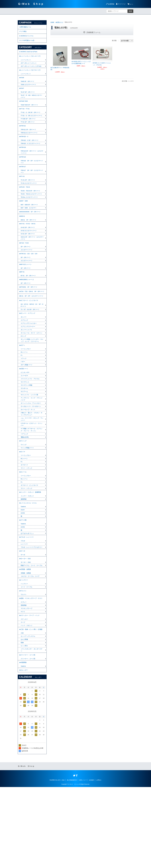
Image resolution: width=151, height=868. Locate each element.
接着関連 (24, 557)
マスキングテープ (27, 683)
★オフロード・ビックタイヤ (29, 339)
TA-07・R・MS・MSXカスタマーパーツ (32, 105)
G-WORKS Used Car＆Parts (29, 55)
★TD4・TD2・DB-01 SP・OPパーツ (32, 327)
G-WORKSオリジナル (27, 38)
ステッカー (25, 695)
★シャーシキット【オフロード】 (31, 76)
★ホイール (23, 527)
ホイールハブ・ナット (28, 459)
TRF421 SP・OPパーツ (29, 145)
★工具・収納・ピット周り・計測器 (32, 706)
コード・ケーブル (27, 659)
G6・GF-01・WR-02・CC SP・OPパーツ (31, 344)
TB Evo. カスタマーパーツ (30, 220)
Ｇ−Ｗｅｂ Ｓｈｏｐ (31, 4)
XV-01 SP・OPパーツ (28, 261)
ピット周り (25, 723)
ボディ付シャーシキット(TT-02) (32, 72)
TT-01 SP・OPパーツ (28, 136)
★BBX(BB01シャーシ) (27, 312)
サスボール (25, 437)
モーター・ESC (26, 629)
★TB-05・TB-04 (25, 209)
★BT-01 (22, 304)
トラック (24, 404)
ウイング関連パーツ (28, 501)
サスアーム (25, 440)
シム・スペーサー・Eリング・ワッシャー (32, 469)
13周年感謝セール (26, 27)
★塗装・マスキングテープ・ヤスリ (32, 672)
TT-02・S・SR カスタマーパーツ (31, 128)
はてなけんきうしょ (28, 594)
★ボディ (22, 390)
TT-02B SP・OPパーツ (29, 133)
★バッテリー (24, 651)
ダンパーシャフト (27, 371)
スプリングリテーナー (28, 368)
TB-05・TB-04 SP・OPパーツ (31, 213)
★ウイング (23, 493)
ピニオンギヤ (25, 420)
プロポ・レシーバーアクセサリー (31, 611)
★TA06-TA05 (24, 111)
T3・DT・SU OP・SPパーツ (31, 349)
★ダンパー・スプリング (28, 353)
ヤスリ (23, 686)
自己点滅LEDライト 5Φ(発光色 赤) (60, 69)
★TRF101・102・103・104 (29, 283)
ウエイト (24, 667)
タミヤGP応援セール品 (27, 43)
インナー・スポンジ (28, 553)
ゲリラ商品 (23, 33)
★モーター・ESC (25, 625)
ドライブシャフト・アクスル (31, 427)
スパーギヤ (25, 423)
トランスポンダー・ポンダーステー (31, 728)
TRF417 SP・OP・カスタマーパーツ (32, 192)
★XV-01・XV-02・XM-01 (28, 250)
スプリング (25, 361)
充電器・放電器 (26, 643)
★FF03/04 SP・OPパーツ (29, 321)
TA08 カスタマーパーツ (29, 92)
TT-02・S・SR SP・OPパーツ (31, 124)
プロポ (23, 603)
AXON (23, 572)
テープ (23, 698)
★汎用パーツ (60, 22)
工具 (22, 710)
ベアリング (25, 485)
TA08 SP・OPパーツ (28, 89)
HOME (52, 22)
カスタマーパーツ (27, 279)
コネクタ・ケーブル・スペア (31, 647)
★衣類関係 (23, 742)
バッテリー (25, 655)
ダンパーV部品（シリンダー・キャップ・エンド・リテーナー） (32, 385)
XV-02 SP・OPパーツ (28, 254)
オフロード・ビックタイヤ (30, 541)
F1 (22, 401)
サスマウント (25, 430)
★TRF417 (23, 186)
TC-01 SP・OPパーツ (28, 201)
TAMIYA (23, 565)
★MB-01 (22, 242)
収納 (22, 720)
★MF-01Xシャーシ (26, 295)
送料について (83, 861)
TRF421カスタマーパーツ (30, 148)
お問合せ (99, 861)
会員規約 (92, 861)
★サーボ (22, 616)
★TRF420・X (24, 152)
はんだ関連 (25, 717)
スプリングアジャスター (29, 364)
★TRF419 (23, 164)
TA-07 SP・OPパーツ (28, 101)
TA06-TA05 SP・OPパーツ (30, 115)
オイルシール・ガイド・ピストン (31, 376)
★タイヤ (22, 505)
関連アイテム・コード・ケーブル (31, 634)
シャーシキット (26, 65)
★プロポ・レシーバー (27, 599)
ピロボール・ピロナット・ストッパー (31, 475)
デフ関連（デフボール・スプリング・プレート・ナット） (31, 481)
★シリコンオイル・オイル (29, 561)
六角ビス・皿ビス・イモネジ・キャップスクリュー (31, 464)
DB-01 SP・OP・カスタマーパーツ (32, 334)
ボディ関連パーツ (27, 411)
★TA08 (22, 85)
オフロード (25, 519)
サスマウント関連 (27, 433)
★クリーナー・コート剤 (28, 733)
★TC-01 (22, 197)
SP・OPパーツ (26, 275)
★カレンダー (24, 751)
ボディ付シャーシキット (29, 68)
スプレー (24, 676)
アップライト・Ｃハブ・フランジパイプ (31, 448)
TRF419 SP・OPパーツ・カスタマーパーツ (32, 170)
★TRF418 (23, 175)
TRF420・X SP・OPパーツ (30, 157)
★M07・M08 (24, 224)
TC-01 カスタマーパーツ (29, 205)
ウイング (24, 497)
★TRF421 (23, 140)
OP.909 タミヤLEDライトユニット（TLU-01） (102, 64)
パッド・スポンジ (27, 701)
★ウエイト (23, 663)
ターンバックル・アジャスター (31, 453)
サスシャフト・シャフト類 (30, 443)
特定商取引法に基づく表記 (57, 861)
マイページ (121, 4)
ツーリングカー (26, 394)
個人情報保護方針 (72, 861)
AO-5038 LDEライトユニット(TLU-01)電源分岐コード (81, 62)
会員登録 (110, 4)
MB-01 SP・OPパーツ (29, 246)
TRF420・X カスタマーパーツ (31, 160)
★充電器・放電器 (25, 639)
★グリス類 (23, 580)
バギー (23, 408)
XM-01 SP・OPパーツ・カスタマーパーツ (31, 266)
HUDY (23, 569)
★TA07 (22, 97)
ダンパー (24, 358)
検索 (130, 11)
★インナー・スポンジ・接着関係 (31, 549)
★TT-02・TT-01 (25, 119)
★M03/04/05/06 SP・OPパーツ (31, 236)
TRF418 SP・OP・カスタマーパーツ (32, 181)
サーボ (23, 620)
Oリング (24, 380)
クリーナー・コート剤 (28, 738)
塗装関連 (24, 679)
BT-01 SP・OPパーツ (29, 308)
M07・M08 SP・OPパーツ (30, 229)
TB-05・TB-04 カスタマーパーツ (32, 217)
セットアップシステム (28, 713)
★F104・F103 (24, 271)
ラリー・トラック (27, 523)
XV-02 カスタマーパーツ (29, 258)
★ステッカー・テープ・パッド (30, 690)
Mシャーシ (24, 398)
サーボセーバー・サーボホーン (31, 456)
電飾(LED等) (25, 489)
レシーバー (25, 606)
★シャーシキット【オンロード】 (31, 61)
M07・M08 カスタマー (29, 232)
